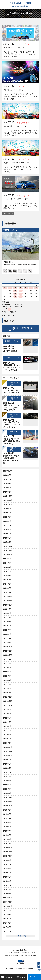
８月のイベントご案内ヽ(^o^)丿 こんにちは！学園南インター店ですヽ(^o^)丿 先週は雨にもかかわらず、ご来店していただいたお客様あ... (20, 52)
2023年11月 (8, 601)
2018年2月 (8, 890)
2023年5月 (8, 626)
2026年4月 (8, 479)
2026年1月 (8, 492)
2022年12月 (8, 647)
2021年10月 (8, 705)
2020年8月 (8, 764)
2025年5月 (8, 525)
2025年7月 (8, 517)
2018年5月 (8, 877)
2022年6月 (8, 672)
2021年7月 (8, 718)
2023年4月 (8, 630)
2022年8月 (8, 664)
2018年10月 (8, 856)
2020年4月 (8, 781)
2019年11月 (8, 802)
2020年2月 (8, 789)
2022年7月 (8, 668)
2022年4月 (8, 680)
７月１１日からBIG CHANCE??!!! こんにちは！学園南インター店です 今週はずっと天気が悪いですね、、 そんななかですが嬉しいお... (20, 167)
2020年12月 (8, 747)
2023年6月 (8, 622)
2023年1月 (8, 643)
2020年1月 (8, 793)
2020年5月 (8, 777)
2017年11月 (8, 902)
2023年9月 (8, 609)
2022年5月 (8, 676)
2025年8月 (8, 513)
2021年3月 (8, 735)
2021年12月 (8, 697)
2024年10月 (8, 555)
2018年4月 (8, 881)
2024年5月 (8, 576)
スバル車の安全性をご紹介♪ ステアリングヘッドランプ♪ (12, 425)
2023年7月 (8, 617)
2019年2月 (8, 839)
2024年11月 (8, 551)
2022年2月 (8, 689)
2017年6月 (8, 923)
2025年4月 (8, 530)
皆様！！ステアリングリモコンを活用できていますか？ (11, 408)
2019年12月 (8, 797)
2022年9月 (8, 659)
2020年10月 (8, 756)
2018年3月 (8, 885)
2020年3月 (8, 785)
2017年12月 (8, 898)
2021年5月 (8, 726)
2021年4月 (8, 730)
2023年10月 (8, 605)
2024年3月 (8, 584)
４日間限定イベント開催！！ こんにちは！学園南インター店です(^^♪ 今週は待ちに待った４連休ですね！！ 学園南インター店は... (20, 94)
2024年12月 (8, 546)
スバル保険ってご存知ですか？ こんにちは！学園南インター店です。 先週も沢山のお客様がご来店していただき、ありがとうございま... (20, 131)
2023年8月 (8, 613)
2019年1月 (8, 843)
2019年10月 (8, 806)
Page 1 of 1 (7, 214)
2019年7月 (8, 818)
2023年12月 (8, 597)
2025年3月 (8, 534)
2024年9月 (8, 559)
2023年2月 (8, 638)
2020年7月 (8, 768)
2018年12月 (8, 848)
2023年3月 (8, 634)
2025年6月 (8, 521)
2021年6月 (8, 722)
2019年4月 (8, 831)
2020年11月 (8, 751)
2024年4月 (8, 580)
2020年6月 (8, 772)
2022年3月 (8, 684)
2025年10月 (8, 504)
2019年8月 (8, 814)
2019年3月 (8, 835)
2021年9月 (8, 710)
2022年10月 (8, 655)
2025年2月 (8, 538)
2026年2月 (8, 488)
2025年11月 (8, 500)
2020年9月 (8, 760)
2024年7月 (8, 567)
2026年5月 (8, 475)
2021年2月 (8, 739)
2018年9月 (8, 860)
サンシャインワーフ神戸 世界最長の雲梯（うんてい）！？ (11, 441)
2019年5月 (8, 827)
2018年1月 (8, 894)
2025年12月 (8, 496)
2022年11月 (8, 651)
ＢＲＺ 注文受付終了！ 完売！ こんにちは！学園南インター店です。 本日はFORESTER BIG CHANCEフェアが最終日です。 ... (20, 204)
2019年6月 (8, 823)
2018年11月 (8, 852)
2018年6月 (8, 873)
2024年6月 (8, 571)
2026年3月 (8, 484)
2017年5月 (8, 927)
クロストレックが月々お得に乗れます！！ (10, 351)
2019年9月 (8, 810)
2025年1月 (8, 542)
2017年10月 (8, 906)
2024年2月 (8, 588)
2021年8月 (8, 714)
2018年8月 (8, 864)
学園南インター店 (10, 230)
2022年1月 (8, 693)
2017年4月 (8, 931)
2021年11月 (8, 701)
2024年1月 (8, 592)
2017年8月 (8, 915)
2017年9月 (8, 910)
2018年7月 (8, 869)
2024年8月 (8, 563)
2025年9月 (8, 509)
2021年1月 (8, 743)
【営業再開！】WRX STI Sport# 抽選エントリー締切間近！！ (12, 368)
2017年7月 (8, 919)
